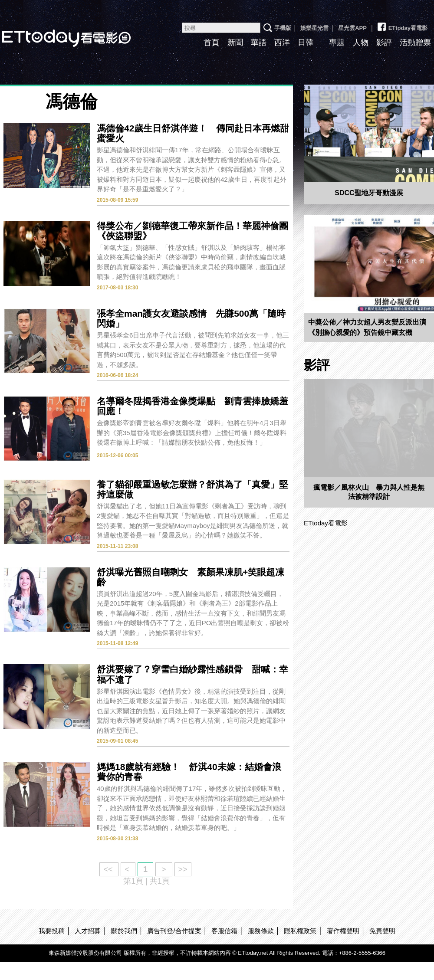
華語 (259, 43)
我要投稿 (52, 931)
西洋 (282, 43)
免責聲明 (382, 931)
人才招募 (88, 931)
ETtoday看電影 (402, 25)
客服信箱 (224, 931)
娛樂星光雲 (314, 28)
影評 (384, 43)
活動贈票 (415, 43)
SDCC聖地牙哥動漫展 (369, 193)
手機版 (283, 28)
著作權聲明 (343, 931)
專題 (337, 43)
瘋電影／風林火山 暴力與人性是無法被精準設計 (369, 492)
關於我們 (124, 931)
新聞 (235, 43)
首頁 (211, 43)
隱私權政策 (300, 931)
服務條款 (261, 931)
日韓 (306, 43)
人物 (361, 43)
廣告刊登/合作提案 (174, 931)
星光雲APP (352, 28)
